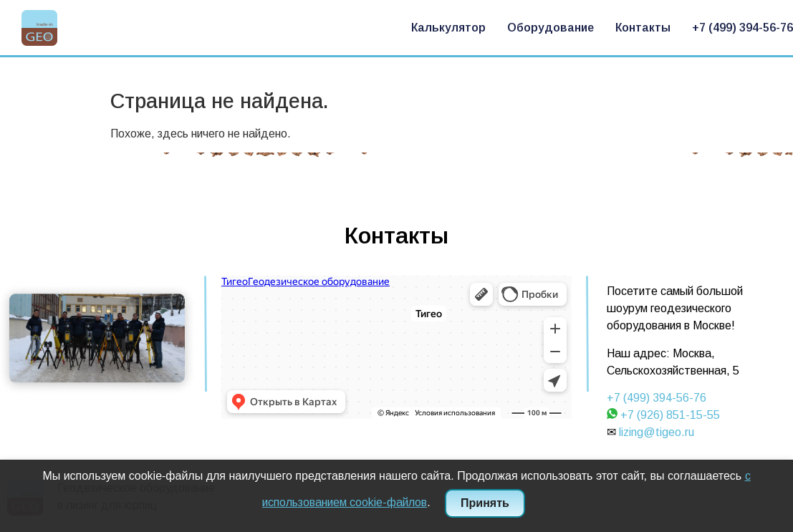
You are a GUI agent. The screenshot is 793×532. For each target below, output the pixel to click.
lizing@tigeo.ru (657, 432)
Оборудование (551, 28)
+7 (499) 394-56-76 (742, 28)
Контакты (643, 28)
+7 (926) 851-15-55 (670, 415)
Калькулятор (448, 28)
